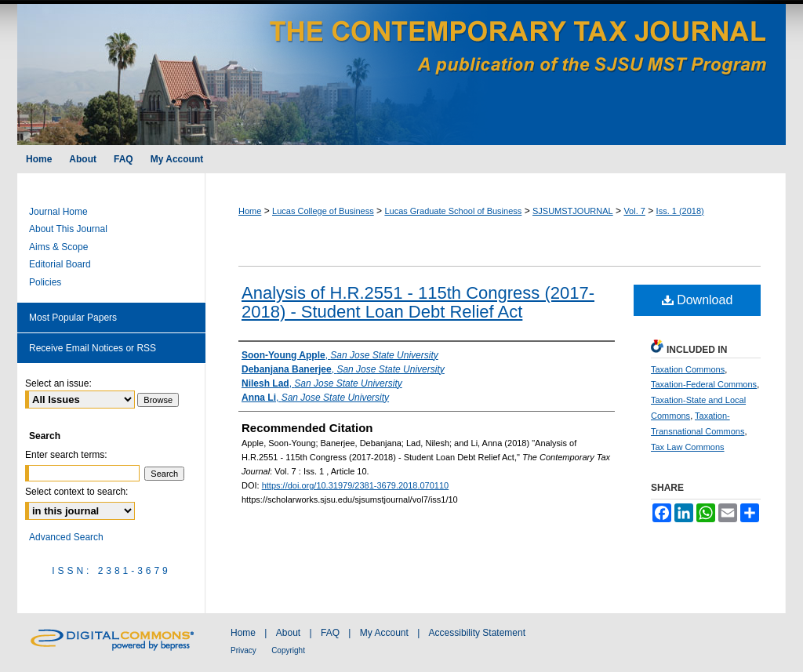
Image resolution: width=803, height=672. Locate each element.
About (288, 633)
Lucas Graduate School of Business (453, 211)
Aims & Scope (58, 247)
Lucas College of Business (323, 211)
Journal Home (58, 212)
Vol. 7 (634, 211)
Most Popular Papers (73, 318)
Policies (45, 282)
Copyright (288, 650)
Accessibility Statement (477, 633)
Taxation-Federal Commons (704, 384)
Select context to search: (76, 492)
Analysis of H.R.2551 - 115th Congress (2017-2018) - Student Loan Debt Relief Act (418, 302)
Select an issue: (58, 383)
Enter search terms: (66, 455)
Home (250, 211)
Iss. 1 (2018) (680, 211)
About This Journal (68, 229)
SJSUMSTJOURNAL (573, 211)
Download (698, 300)
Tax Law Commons (688, 447)
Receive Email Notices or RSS (93, 348)
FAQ (330, 633)
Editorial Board (60, 264)
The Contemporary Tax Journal (401, 73)
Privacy (243, 650)
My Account (384, 633)
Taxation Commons (688, 369)
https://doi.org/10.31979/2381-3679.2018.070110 (356, 485)
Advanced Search (66, 537)
